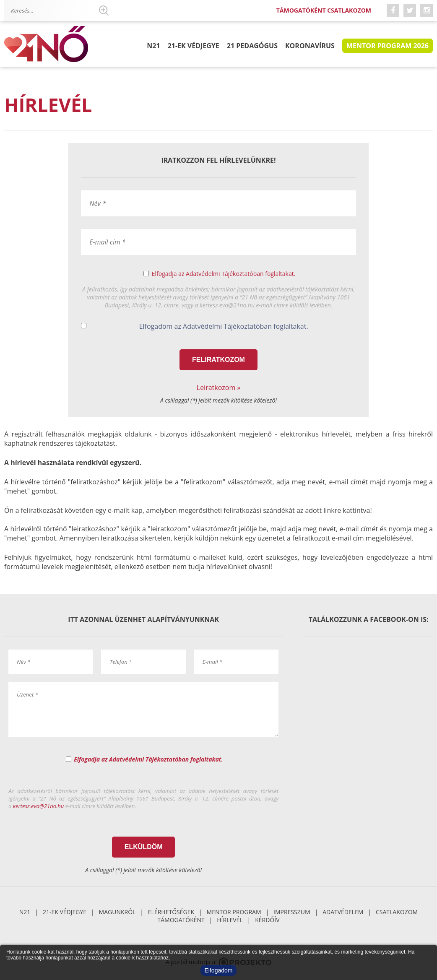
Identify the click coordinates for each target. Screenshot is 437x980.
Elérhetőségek (171, 912)
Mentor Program (234, 912)
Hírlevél (230, 920)
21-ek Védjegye (194, 46)
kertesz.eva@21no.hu (39, 806)
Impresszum (292, 912)
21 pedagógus (252, 46)
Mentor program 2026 (388, 46)
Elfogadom (219, 970)
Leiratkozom (216, 387)
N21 (153, 46)
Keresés (104, 10)
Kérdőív (267, 920)
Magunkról (117, 912)
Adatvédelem (343, 912)
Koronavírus (310, 46)
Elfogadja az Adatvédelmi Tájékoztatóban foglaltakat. (224, 274)
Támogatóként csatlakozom (324, 10)
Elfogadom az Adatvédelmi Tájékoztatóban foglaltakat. (224, 326)
